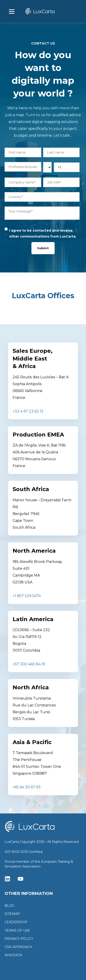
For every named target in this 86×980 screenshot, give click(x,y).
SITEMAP (12, 914)
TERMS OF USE (17, 931)
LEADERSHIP (16, 922)
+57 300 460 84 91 (29, 664)
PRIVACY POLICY (19, 939)
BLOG (10, 906)
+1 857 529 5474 (27, 596)
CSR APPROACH (18, 947)
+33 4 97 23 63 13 (28, 411)
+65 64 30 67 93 (27, 787)
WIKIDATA (13, 955)
